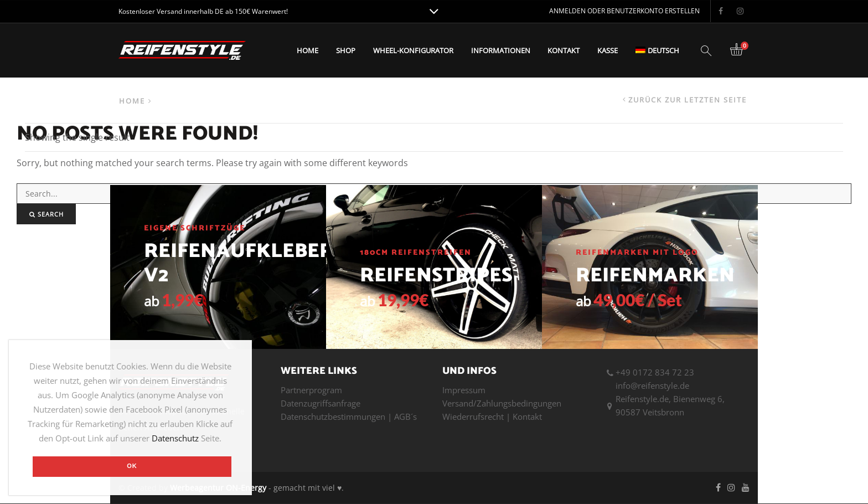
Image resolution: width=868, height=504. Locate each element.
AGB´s (405, 416)
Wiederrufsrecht (473, 416)
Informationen (501, 50)
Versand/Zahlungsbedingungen (502, 403)
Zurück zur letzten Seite (688, 100)
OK (132, 466)
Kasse (608, 50)
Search (46, 214)
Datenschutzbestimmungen (333, 416)
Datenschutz (175, 438)
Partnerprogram (311, 390)
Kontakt (564, 50)
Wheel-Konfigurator (413, 50)
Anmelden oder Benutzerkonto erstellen (624, 11)
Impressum (464, 390)
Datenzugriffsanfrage (321, 403)
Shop (346, 50)
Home (308, 50)
